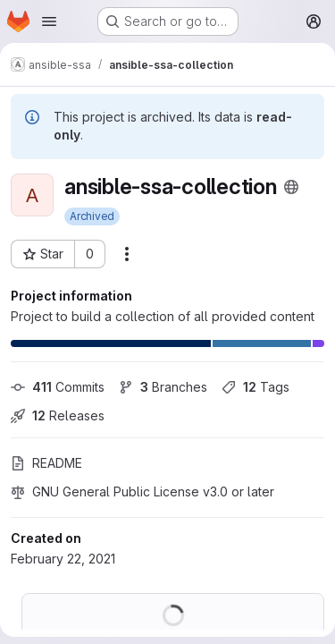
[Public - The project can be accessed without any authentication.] (291, 187)
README (46, 463)
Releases (58, 415)
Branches (163, 387)
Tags (255, 387)
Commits (58, 387)
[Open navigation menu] (49, 21)
